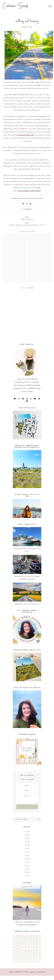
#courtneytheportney (26, 135)
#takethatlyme (35, 191)
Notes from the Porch (34, 198)
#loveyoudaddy (24, 191)
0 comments (27, 209)
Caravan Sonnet (15, 6)
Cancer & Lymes (17, 198)
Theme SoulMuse (37, 972)
